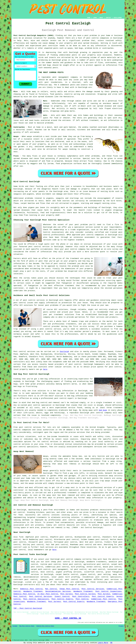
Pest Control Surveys (85, 594)
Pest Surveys (67, 594)
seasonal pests (51, 68)
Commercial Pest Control (103, 599)
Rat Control (51, 589)
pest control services (30, 427)
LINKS (95, 18)
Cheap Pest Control (69, 589)
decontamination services (36, 577)
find (21, 537)
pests (74, 55)
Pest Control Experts (103, 596)
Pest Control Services (93, 589)
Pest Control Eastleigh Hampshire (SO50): (34, 35)
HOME (89, 18)
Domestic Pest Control (31, 589)
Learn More (103, 643)
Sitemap (15, 626)
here (45, 369)
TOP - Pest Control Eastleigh (28, 608)
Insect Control (62, 596)
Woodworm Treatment (33, 591)
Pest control (20, 352)
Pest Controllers (81, 596)
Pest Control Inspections (109, 591)
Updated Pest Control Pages (45, 626)
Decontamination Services (58, 591)
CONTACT (108, 18)
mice (26, 97)
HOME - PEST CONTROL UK (68, 618)
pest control (93, 38)
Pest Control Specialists (36, 599)
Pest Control (82, 599)
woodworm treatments (97, 562)
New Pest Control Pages (27, 626)
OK (111, 643)
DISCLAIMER (118, 18)
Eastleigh (64, 352)
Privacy (121, 626)
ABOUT (101, 18)
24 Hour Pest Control (48, 594)
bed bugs (103, 410)
